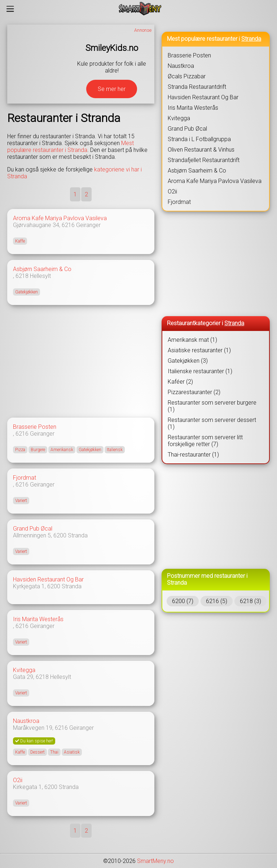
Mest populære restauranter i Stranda (71, 147)
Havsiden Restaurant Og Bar (48, 579)
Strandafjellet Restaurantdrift (204, 160)
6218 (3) (250, 601)
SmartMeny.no (155, 861)
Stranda (78, 535)
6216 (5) (217, 601)
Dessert (38, 752)
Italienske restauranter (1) (200, 371)
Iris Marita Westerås (38, 619)
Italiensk (115, 450)
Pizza (20, 450)
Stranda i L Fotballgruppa (199, 139)
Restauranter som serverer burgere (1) (212, 406)
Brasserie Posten (35, 427)
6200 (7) (183, 601)
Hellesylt (40, 276)
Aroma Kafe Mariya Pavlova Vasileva (60, 218)
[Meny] (10, 9)
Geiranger (88, 225)
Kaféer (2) (180, 382)
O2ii (18, 780)
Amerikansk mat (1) (192, 340)
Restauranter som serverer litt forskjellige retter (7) (205, 441)
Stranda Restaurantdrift (197, 87)
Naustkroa (26, 721)
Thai (54, 752)
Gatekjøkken (27, 292)
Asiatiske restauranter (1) (199, 350)
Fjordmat (25, 478)
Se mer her (112, 89)
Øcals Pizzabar (187, 76)
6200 (60, 535)
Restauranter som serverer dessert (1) (212, 423)
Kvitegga (24, 670)
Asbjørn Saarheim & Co (42, 269)
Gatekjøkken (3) (188, 361)
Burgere (38, 450)
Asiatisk (72, 752)
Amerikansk (62, 450)
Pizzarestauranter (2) (194, 392)
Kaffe (20, 241)
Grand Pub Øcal (33, 529)
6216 (68, 225)
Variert (21, 501)
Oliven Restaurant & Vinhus (201, 150)
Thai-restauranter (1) (193, 455)
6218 (22, 276)
